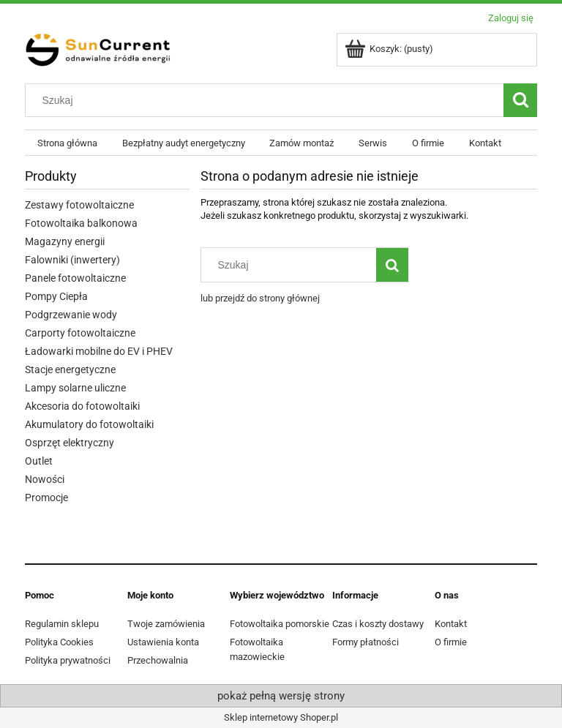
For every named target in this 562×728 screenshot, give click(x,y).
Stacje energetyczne (70, 369)
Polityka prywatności (68, 660)
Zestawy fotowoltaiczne (79, 205)
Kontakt (451, 624)
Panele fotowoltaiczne (75, 278)
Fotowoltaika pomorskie (280, 624)
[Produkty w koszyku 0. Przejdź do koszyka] (390, 49)
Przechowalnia (158, 660)
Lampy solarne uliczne (75, 388)
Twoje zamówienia (166, 624)
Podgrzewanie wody (71, 315)
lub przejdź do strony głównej (260, 298)
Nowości (45, 479)
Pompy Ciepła (56, 296)
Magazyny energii (65, 241)
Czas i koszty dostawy (378, 624)
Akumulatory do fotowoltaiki (89, 424)
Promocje (46, 498)
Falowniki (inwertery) (72, 260)
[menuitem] (67, 143)
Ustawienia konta (163, 642)
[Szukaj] (520, 100)
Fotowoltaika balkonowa (81, 223)
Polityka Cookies (59, 642)
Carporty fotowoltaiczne (80, 333)
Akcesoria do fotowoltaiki (82, 406)
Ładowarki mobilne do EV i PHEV (99, 351)
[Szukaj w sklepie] (268, 100)
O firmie (451, 642)
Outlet (39, 461)
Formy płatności (366, 642)
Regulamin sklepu (62, 624)
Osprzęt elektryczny (70, 443)
